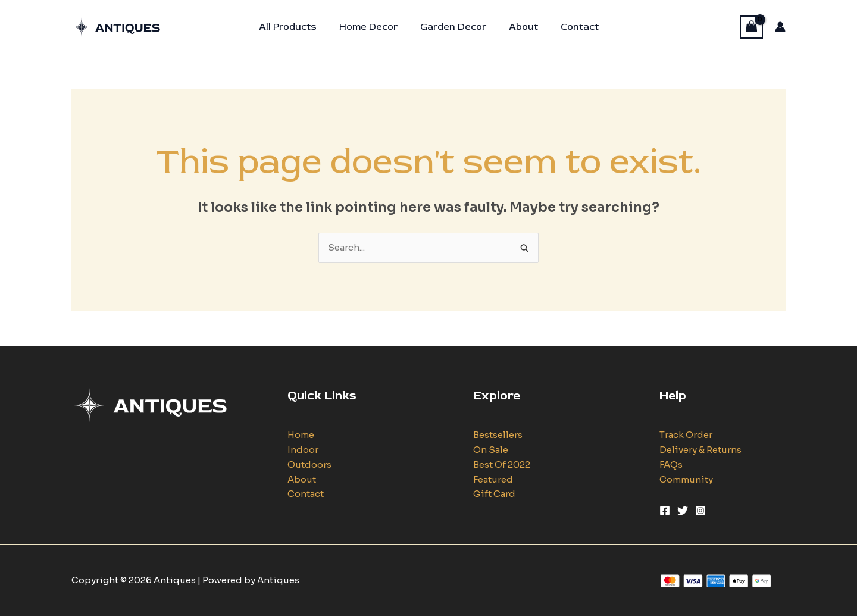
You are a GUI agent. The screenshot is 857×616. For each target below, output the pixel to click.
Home (301, 435)
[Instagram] (700, 511)
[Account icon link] (780, 27)
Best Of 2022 (502, 465)
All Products (295, 27)
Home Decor (372, 27)
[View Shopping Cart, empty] (752, 27)
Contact (573, 27)
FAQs (671, 465)
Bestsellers (498, 435)
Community (686, 479)
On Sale (491, 450)
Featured (493, 479)
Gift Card (494, 494)
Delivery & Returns (700, 450)
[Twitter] (683, 511)
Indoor (303, 450)
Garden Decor (453, 27)
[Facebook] (665, 511)
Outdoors (309, 465)
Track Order (686, 435)
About (520, 27)
